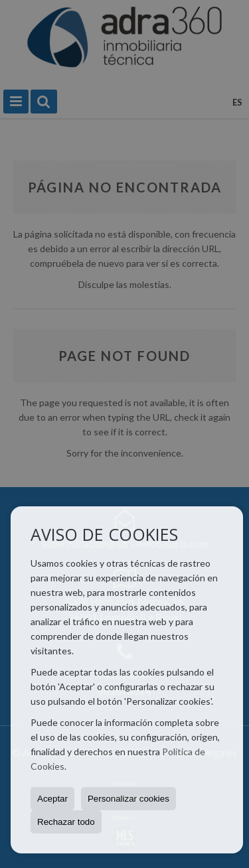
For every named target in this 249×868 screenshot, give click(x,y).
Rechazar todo (66, 822)
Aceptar (52, 799)
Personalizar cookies (128, 799)
